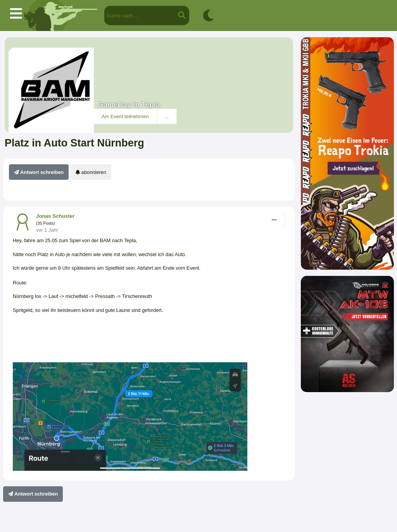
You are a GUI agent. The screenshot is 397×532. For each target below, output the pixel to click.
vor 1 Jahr (47, 230)
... (167, 116)
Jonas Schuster (55, 216)
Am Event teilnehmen (125, 116)
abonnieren (91, 172)
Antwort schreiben (39, 172)
